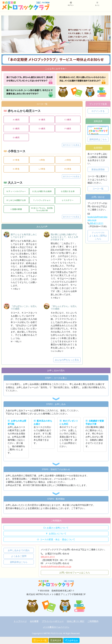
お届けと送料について (56, 528)
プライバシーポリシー (53, 621)
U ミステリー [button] (68, 200)
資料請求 (56, 640)
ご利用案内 (93, 621)
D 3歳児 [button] (16, 128)
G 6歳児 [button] (16, 137)
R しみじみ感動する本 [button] (16, 200)
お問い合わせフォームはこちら (75, 572)
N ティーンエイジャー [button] (16, 191)
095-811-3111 (97, 223)
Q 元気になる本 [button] (68, 191)
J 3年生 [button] (68, 160)
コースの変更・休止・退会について (56, 539)
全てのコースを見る (71, 145)
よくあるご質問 (19, 556)
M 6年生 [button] (68, 169)
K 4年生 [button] (16, 169)
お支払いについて (56, 533)
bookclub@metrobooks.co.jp (56, 566)
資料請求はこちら (98, 139)
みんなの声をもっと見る (67, 360)
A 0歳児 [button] (16, 119)
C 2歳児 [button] (68, 119)
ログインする (98, 111)
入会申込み (71, 640)
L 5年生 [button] (42, 169)
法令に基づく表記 (76, 621)
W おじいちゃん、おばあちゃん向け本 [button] (42, 209)
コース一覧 (98, 189)
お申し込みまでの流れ (19, 550)
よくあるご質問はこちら (98, 236)
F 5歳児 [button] (68, 128)
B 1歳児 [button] (42, 119)
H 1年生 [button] (16, 160)
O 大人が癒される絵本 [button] (42, 191)
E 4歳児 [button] (42, 128)
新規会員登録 (98, 169)
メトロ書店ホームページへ (56, 627)
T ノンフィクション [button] (42, 200)
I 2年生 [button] (42, 160)
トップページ (20, 621)
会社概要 (34, 621)
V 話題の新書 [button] (16, 209)
